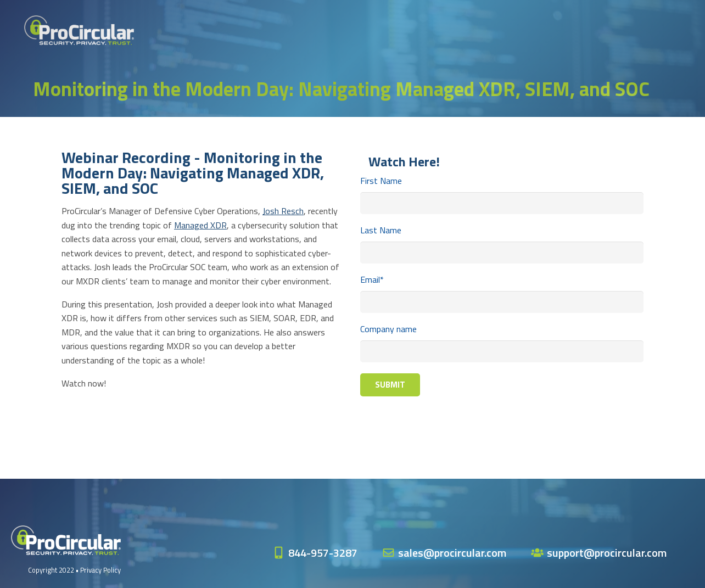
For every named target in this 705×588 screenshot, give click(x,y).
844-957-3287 (323, 553)
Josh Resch (283, 211)
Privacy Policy (100, 570)
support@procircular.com (607, 553)
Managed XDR (200, 225)
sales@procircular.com (452, 553)
